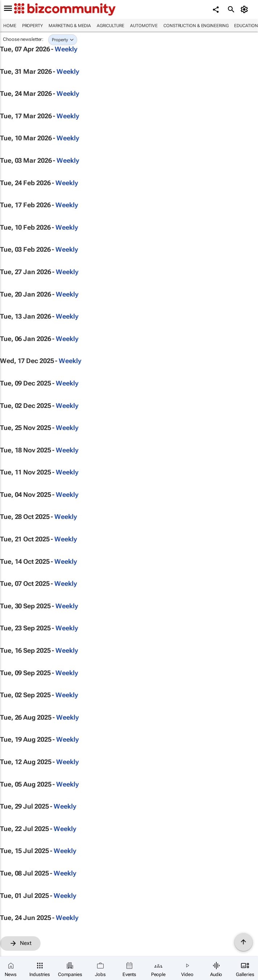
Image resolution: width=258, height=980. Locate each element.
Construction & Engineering (196, 26)
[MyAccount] (245, 9)
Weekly (66, 49)
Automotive (144, 26)
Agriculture (111, 26)
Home (10, 26)
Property (32, 26)
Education (246, 26)
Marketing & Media (70, 26)
